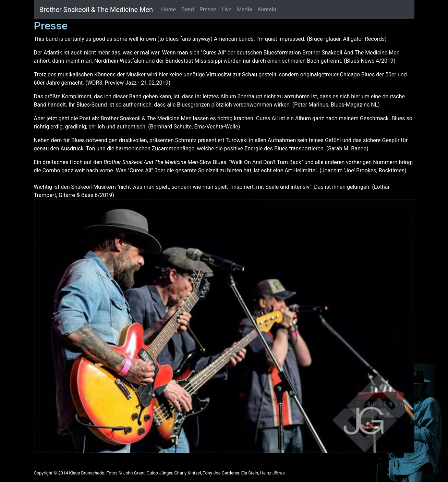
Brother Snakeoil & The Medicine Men (96, 10)
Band (188, 9)
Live (227, 9)
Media (244, 9)
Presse (208, 9)
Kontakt (267, 9)
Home (168, 9)
